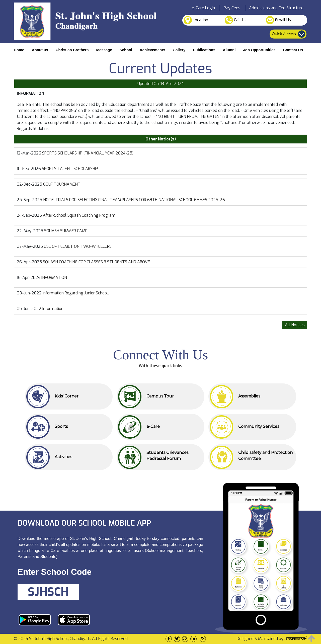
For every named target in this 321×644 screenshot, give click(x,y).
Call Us (236, 20)
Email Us (278, 20)
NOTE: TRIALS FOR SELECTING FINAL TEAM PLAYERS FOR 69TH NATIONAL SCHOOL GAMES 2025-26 (134, 200)
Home (19, 50)
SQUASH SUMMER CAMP (66, 231)
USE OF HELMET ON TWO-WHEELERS (78, 246)
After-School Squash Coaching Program (79, 215)
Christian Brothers (72, 50)
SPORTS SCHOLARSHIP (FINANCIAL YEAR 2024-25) (88, 153)
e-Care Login (203, 8)
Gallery (179, 50)
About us (40, 50)
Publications (204, 50)
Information (53, 309)
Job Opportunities (259, 50)
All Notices (295, 325)
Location (196, 20)
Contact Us (293, 50)
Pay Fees (232, 8)
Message (104, 50)
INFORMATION (54, 277)
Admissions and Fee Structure (276, 8)
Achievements (152, 50)
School (126, 50)
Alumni (229, 50)
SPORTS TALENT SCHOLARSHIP (70, 169)
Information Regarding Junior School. (76, 293)
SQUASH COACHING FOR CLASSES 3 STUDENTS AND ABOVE (96, 262)
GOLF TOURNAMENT (62, 184)
